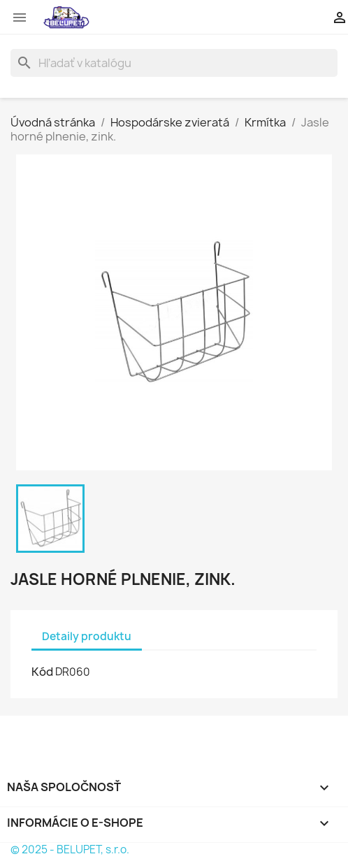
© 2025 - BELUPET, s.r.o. (70, 849)
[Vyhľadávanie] (174, 63)
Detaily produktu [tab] (87, 636)
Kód (42, 672)
